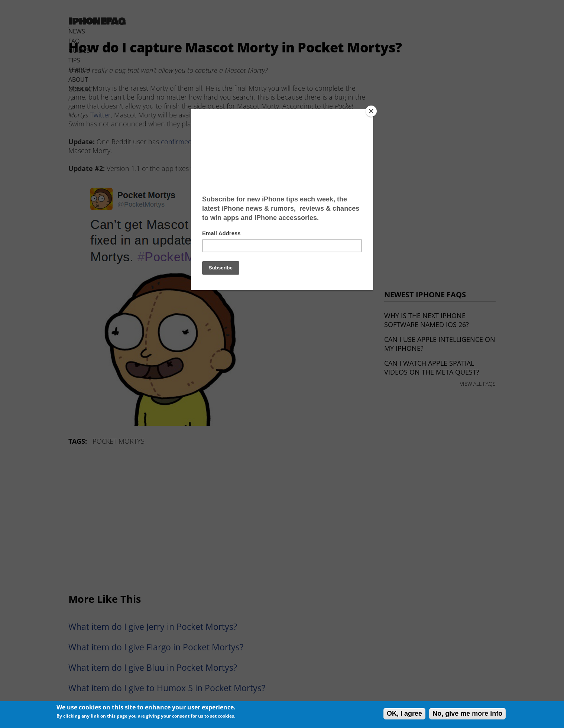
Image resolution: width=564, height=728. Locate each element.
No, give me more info (467, 714)
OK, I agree (404, 714)
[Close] (371, 111)
